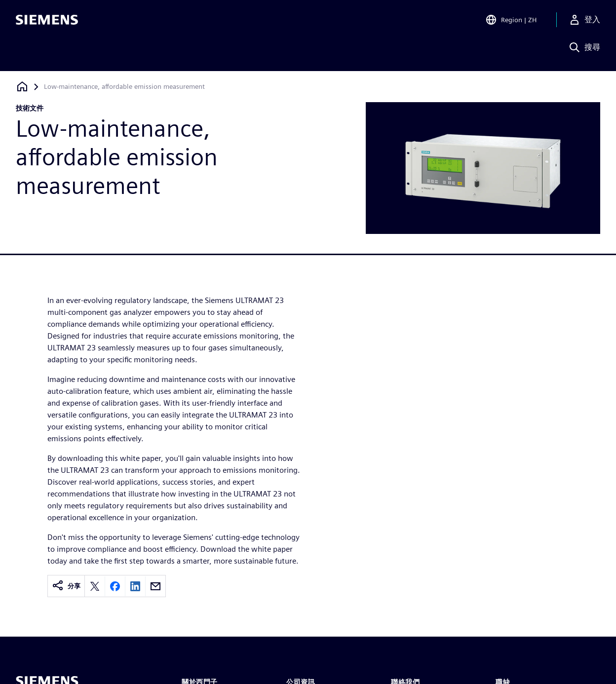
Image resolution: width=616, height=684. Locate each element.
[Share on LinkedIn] (135, 586)
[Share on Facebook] (115, 586)
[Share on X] (95, 586)
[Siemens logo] (47, 22)
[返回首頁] (22, 87)
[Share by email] (155, 586)
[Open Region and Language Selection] (511, 22)
